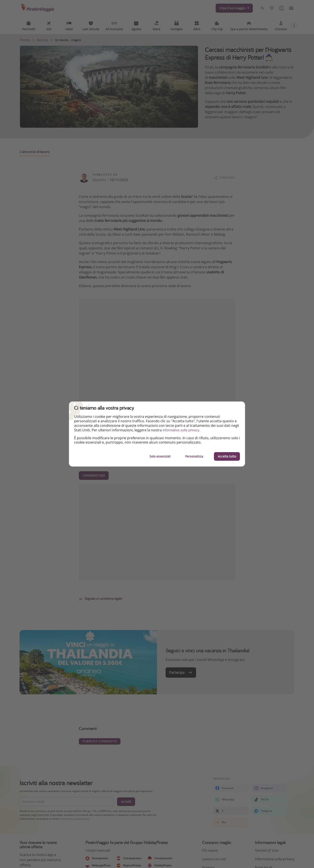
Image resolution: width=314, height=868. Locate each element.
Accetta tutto (227, 456)
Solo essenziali (160, 456)
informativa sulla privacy (181, 430)
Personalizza (194, 456)
